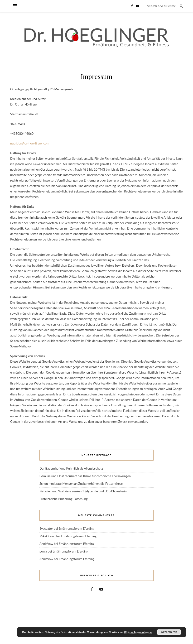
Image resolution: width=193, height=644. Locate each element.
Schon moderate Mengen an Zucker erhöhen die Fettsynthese (81, 484)
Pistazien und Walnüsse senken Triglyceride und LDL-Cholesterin (83, 491)
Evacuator (46, 529)
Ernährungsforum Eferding (76, 529)
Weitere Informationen (138, 632)
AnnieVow (46, 544)
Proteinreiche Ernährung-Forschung (63, 499)
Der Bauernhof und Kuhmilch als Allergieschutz (71, 468)
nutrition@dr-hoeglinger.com (30, 143)
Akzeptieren (169, 632)
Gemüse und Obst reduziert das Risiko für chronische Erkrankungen (85, 476)
